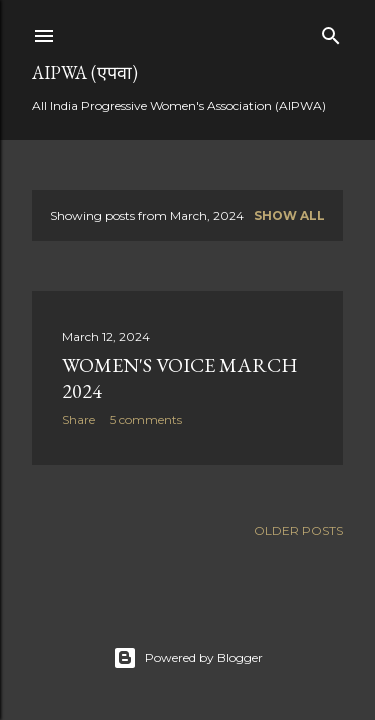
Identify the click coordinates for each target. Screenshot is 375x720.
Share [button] (78, 419)
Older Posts (298, 530)
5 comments (146, 419)
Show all (289, 215)
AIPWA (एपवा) (85, 72)
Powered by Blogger (188, 658)
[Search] (331, 31)
